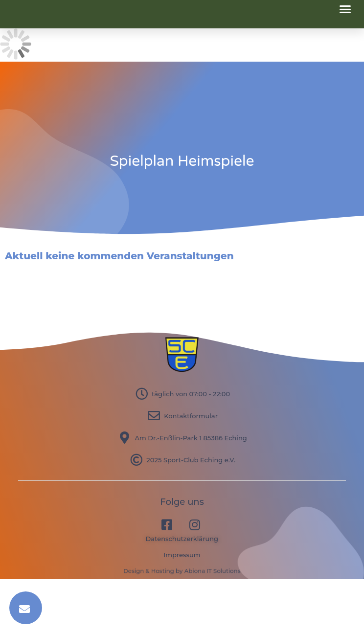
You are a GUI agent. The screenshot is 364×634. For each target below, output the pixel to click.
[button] (345, 9)
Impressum (182, 555)
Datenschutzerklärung (182, 539)
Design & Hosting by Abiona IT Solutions (182, 571)
